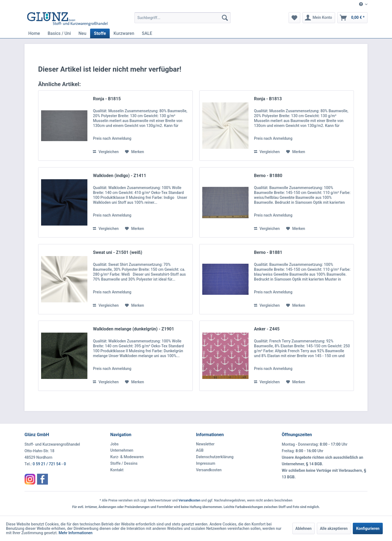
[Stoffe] (100, 33)
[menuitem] (361, 4)
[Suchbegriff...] (183, 18)
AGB (200, 450)
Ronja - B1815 (107, 99)
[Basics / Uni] (59, 33)
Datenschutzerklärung (215, 457)
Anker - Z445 (267, 329)
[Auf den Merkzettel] (134, 152)
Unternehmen (122, 450)
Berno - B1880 (268, 176)
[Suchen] (225, 18)
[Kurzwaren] (124, 33)
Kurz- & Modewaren (127, 457)
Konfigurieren (368, 528)
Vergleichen (106, 152)
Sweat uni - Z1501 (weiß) (117, 252)
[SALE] (147, 33)
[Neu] (82, 33)
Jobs (114, 444)
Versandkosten (209, 470)
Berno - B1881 (268, 252)
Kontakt (117, 470)
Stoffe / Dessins (124, 463)
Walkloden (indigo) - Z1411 (119, 176)
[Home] (34, 33)
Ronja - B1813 (268, 99)
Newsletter (205, 444)
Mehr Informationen (76, 533)
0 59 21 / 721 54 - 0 (49, 464)
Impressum (206, 463)
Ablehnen (304, 528)
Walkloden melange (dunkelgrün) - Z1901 (133, 329)
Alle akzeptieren (334, 528)
